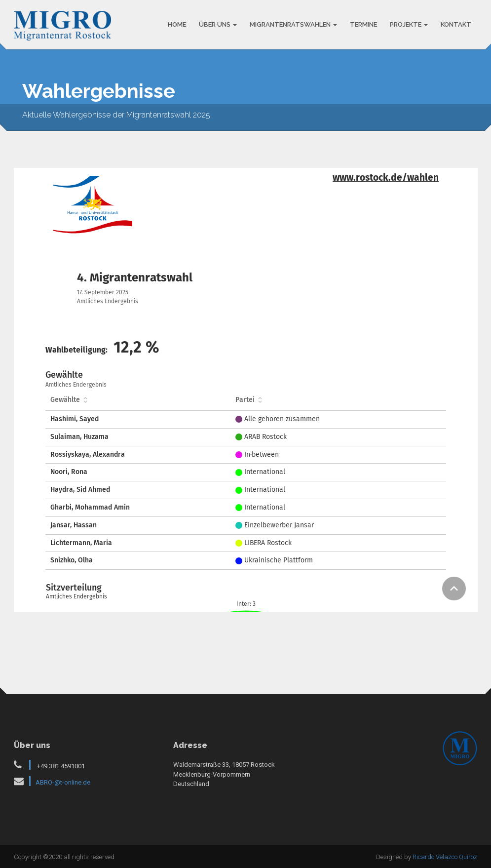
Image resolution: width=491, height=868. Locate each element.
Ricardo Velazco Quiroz (445, 857)
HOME (177, 24)
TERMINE (363, 24)
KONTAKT (456, 24)
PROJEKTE (409, 24)
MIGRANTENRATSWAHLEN (293, 24)
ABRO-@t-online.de (63, 782)
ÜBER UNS (218, 24)
